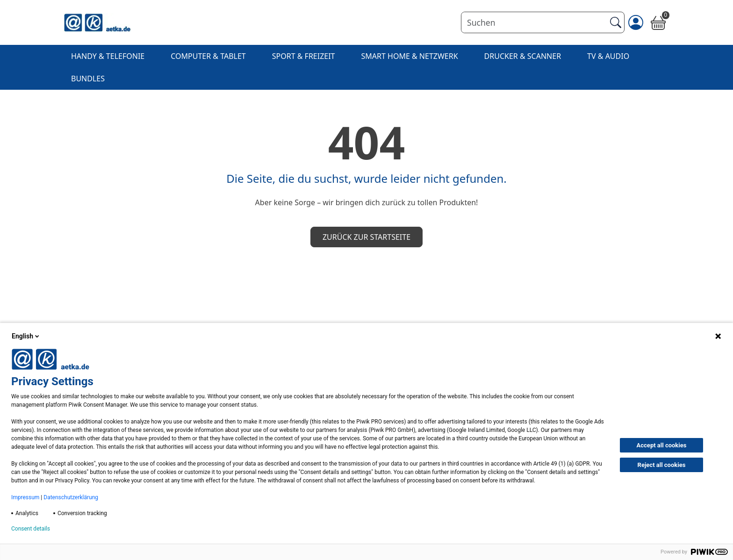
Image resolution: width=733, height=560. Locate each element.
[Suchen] (534, 22)
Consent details (31, 529)
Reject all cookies (662, 465)
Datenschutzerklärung (71, 497)
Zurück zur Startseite (366, 237)
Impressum (25, 497)
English (26, 336)
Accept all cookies (662, 445)
